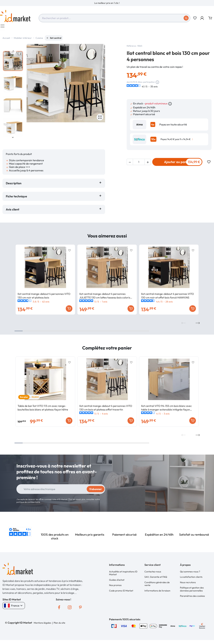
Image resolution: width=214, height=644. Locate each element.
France (14, 607)
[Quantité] (139, 164)
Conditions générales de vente (157, 585)
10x (153, 141)
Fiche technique (16, 198)
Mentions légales (42, 624)
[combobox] (114, 18)
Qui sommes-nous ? (190, 573)
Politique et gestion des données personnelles (192, 590)
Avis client (13, 211)
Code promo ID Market (121, 591)
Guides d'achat (117, 581)
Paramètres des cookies (192, 596)
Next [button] (13, 139)
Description (14, 185)
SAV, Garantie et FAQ (156, 578)
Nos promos (115, 586)
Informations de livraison (157, 591)
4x (153, 126)
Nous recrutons (188, 583)
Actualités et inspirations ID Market (123, 575)
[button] (202, 18)
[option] (107, 3)
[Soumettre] (186, 18)
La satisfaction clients (191, 578)
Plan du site (59, 624)
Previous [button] (13, 53)
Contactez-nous (153, 573)
